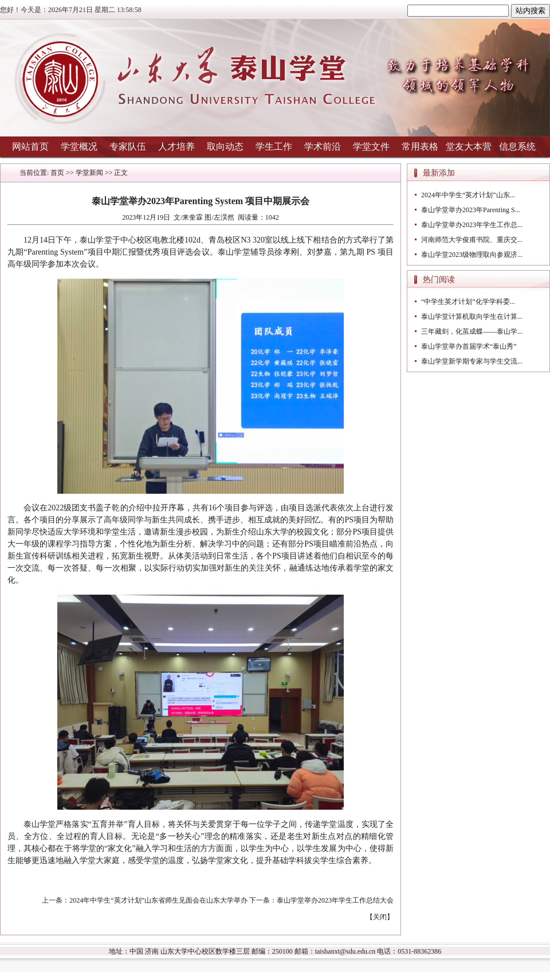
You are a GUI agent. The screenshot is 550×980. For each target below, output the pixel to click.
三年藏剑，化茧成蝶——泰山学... (472, 331)
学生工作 (274, 147)
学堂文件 (371, 147)
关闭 (380, 917)
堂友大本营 (469, 147)
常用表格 (420, 147)
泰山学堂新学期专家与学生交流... (472, 361)
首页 (57, 173)
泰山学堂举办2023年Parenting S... (471, 210)
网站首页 (30, 147)
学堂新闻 (89, 173)
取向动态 (225, 147)
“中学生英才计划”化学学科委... (468, 302)
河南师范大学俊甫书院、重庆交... (472, 240)
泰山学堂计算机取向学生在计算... (472, 317)
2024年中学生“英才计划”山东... (468, 195)
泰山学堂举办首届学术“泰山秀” (469, 346)
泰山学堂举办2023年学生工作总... (472, 225)
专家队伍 (128, 147)
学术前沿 (323, 147)
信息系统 (517, 147)
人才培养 (176, 147)
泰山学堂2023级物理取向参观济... (472, 255)
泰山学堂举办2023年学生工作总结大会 (335, 900)
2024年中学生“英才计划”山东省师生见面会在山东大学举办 (158, 900)
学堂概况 (79, 147)
